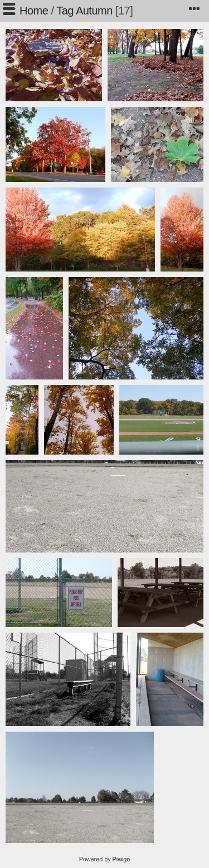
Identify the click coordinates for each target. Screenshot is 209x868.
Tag (65, 11)
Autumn (94, 11)
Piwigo (121, 859)
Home (34, 11)
